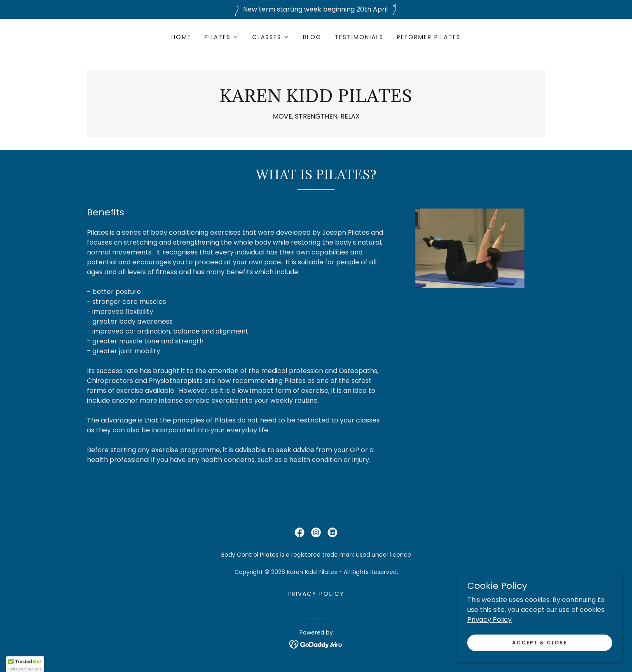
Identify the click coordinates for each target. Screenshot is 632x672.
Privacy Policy (489, 636)
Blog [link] (312, 37)
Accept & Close (540, 659)
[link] (316, 100)
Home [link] (181, 37)
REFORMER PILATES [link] (429, 37)
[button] (222, 37)
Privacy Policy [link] (316, 594)
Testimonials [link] (359, 37)
